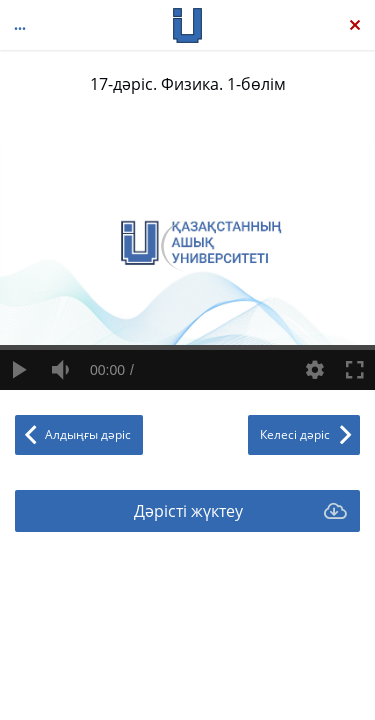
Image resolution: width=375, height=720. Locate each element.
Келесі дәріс (295, 434)
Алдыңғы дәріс (88, 434)
